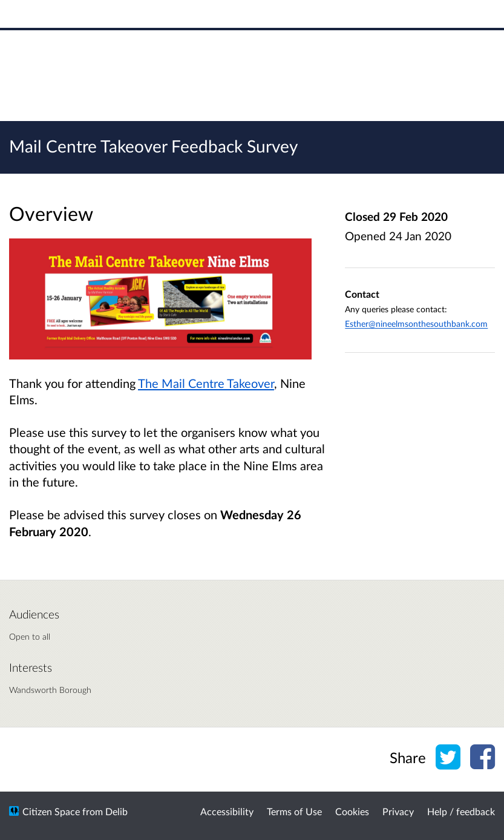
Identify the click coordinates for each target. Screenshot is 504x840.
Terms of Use (294, 811)
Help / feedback (461, 811)
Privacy (398, 811)
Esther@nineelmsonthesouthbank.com (416, 323)
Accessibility (227, 811)
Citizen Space (51, 811)
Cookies (352, 811)
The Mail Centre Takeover (206, 383)
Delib (116, 811)
